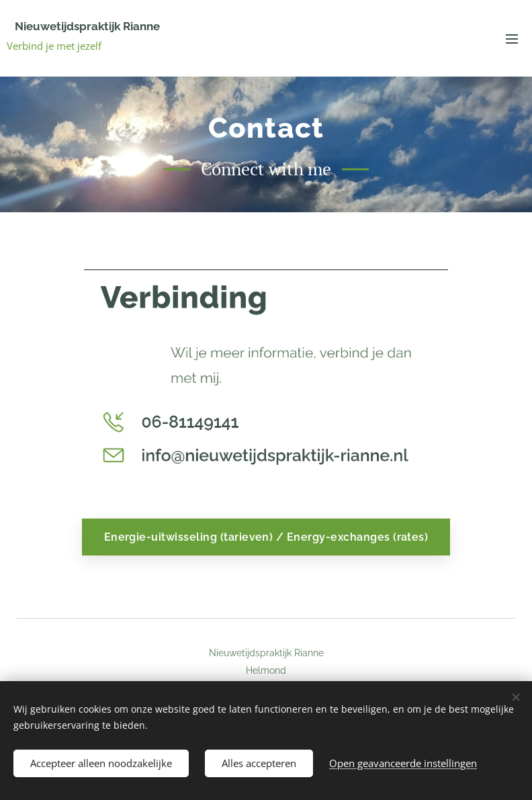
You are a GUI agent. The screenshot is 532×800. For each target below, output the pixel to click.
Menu (512, 39)
